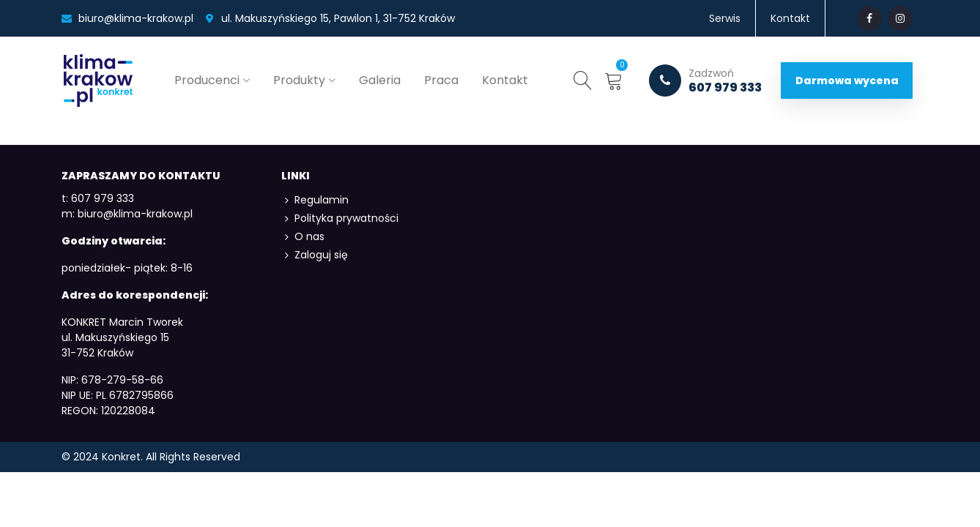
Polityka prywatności (340, 218)
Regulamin (315, 200)
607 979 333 (705, 81)
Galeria (380, 80)
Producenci (207, 80)
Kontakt (505, 80)
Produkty (299, 80)
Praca (441, 80)
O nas (303, 237)
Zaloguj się (315, 255)
